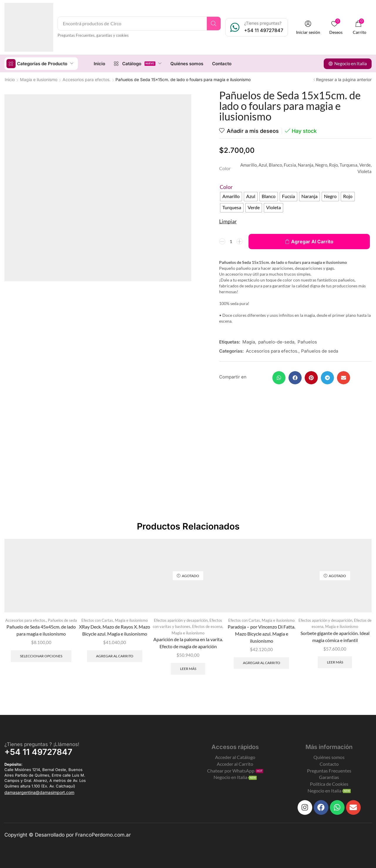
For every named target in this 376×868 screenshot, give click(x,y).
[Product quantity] (231, 241)
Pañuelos (307, 342)
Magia (249, 342)
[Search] (214, 24)
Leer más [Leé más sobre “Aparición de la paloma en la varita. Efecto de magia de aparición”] (188, 668)
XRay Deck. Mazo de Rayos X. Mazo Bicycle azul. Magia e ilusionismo (115, 630)
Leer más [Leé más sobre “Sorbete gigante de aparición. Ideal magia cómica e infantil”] (335, 662)
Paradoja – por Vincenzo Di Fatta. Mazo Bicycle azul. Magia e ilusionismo (261, 633)
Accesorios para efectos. (87, 79)
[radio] (231, 196)
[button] (308, 27)
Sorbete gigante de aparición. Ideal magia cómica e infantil (335, 636)
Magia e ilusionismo (39, 79)
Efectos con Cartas (97, 620)
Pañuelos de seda (320, 351)
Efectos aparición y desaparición (181, 620)
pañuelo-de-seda (276, 342)
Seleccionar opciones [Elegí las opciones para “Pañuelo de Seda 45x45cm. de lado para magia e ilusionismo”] (41, 656)
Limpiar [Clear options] (228, 221)
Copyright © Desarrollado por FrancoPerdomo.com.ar (68, 835)
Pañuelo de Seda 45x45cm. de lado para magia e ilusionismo (41, 630)
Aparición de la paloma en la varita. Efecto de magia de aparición (188, 642)
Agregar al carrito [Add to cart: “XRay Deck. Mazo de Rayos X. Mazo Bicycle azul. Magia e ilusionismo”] (115, 656)
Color (226, 187)
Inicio (10, 79)
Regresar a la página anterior (344, 79)
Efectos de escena (207, 626)
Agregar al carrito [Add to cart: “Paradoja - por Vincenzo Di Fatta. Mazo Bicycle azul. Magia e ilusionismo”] (262, 662)
